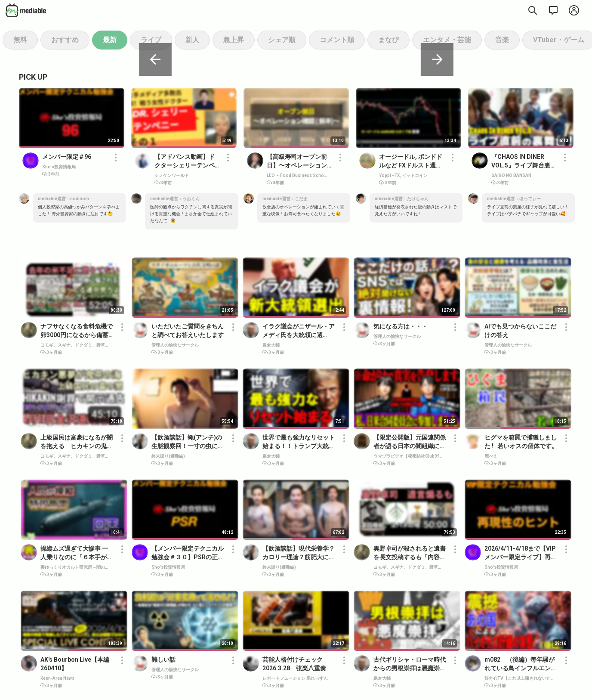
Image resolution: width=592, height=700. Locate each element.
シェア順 (282, 40)
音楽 (502, 40)
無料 (20, 40)
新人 (192, 40)
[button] (116, 164)
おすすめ (65, 40)
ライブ (151, 40)
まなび (388, 40)
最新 (110, 40)
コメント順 (337, 40)
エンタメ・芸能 (447, 40)
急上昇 (234, 40)
